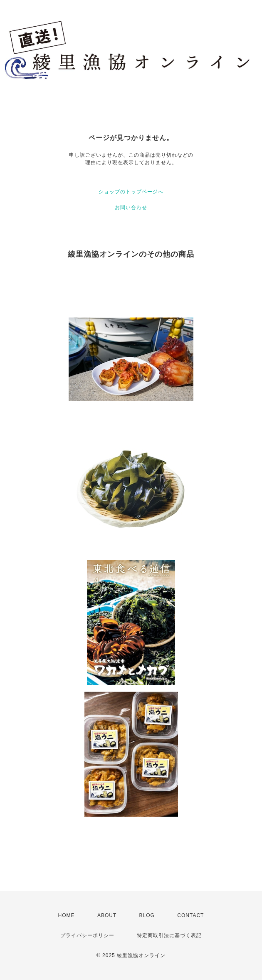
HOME (67, 915)
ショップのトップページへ (131, 192)
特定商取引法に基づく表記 (169, 935)
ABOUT (107, 915)
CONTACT (190, 915)
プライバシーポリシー (87, 935)
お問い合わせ (131, 207)
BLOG (147, 915)
